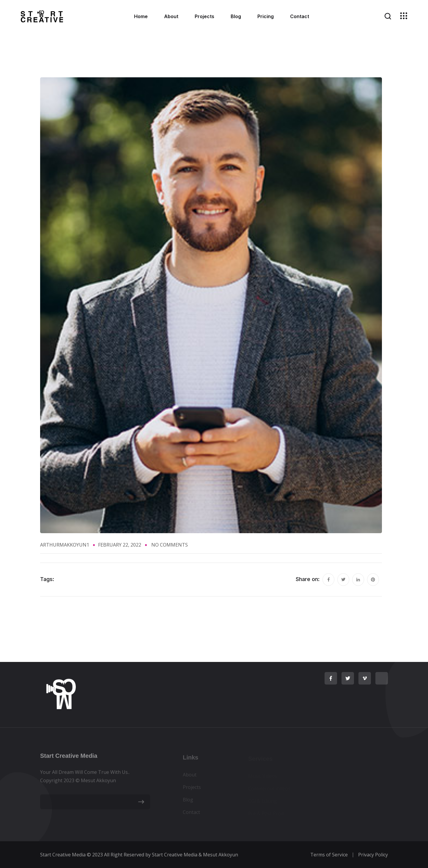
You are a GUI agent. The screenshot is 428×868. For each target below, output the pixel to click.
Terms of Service (329, 855)
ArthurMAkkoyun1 (65, 545)
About (171, 16)
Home (141, 16)
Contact (300, 16)
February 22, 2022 (120, 545)
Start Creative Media (63, 855)
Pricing (266, 16)
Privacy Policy (373, 855)
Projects (204, 16)
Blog (236, 16)
